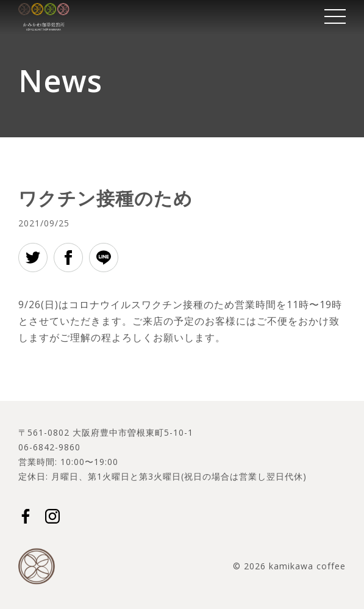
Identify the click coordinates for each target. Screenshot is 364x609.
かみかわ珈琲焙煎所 (44, 17)
